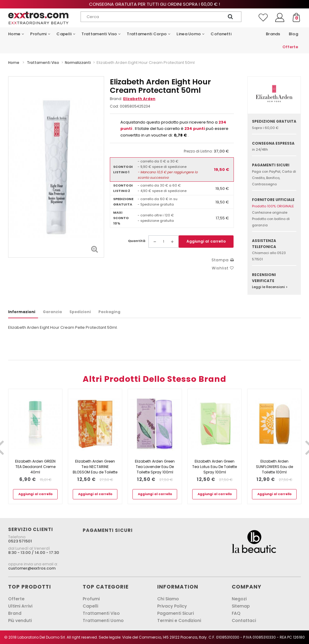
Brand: (133, 99)
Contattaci (244, 620)
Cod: (114, 106)
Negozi (239, 599)
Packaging (109, 312)
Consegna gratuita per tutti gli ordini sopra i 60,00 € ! (154, 4)
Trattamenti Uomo (103, 620)
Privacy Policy (172, 606)
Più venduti (20, 620)
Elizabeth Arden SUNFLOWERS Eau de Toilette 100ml (274, 467)
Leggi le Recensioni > (270, 287)
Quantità (137, 241)
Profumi (91, 599)
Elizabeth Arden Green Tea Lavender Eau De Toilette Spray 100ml (155, 467)
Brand (15, 613)
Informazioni (22, 312)
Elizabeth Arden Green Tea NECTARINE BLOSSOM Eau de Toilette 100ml (95, 469)
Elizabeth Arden (139, 99)
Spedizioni (80, 312)
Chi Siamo (168, 599)
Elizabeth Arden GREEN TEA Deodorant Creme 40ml (35, 467)
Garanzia (52, 312)
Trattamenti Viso (101, 613)
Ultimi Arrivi (20, 606)
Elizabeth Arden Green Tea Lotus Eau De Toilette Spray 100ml (215, 467)
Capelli (90, 606)
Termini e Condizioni (179, 620)
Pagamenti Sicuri (175, 613)
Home (14, 63)
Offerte (16, 599)
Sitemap (241, 606)
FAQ (236, 613)
